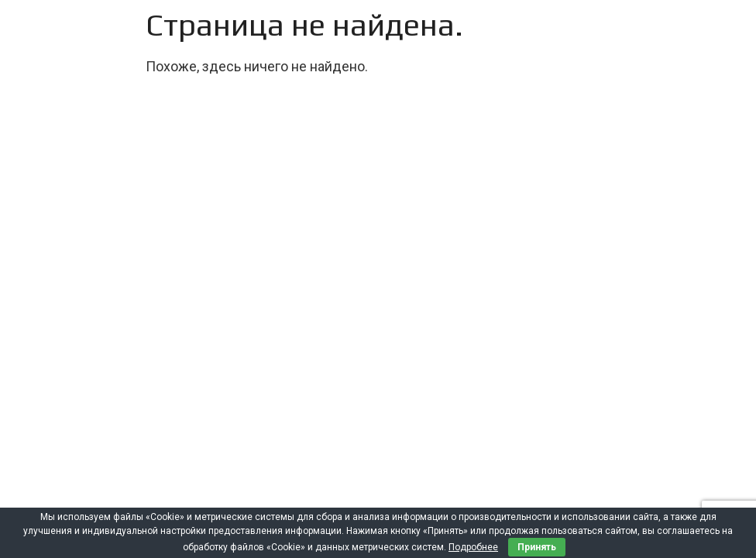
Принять (537, 547)
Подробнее (473, 547)
